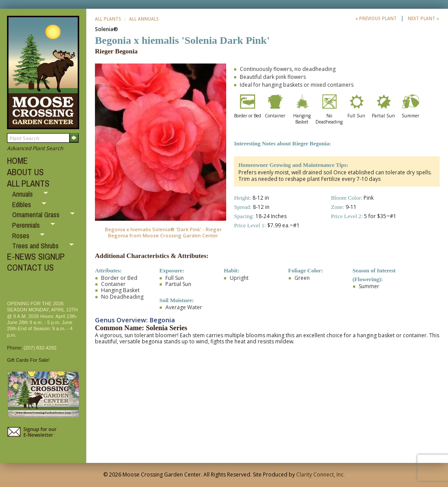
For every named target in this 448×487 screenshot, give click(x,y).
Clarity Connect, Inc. (320, 475)
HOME (17, 161)
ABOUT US (25, 172)
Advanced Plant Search (35, 148)
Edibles (23, 205)
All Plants (108, 19)
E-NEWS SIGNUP (36, 256)
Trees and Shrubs (36, 246)
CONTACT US (30, 267)
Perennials (27, 225)
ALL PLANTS (28, 183)
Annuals (23, 194)
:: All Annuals (141, 19)
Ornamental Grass (37, 215)
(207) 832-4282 (40, 348)
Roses (22, 236)
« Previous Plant (377, 18)
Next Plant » (423, 18)
